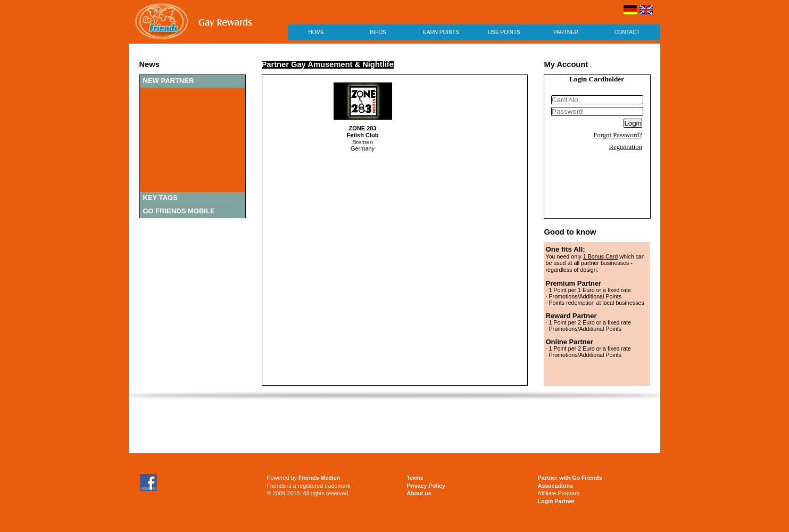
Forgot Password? (618, 135)
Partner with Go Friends (570, 478)
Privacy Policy (426, 486)
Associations (556, 486)
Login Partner (556, 501)
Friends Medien (319, 478)
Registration (625, 147)
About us (419, 493)
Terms (415, 478)
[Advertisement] (395, 427)
